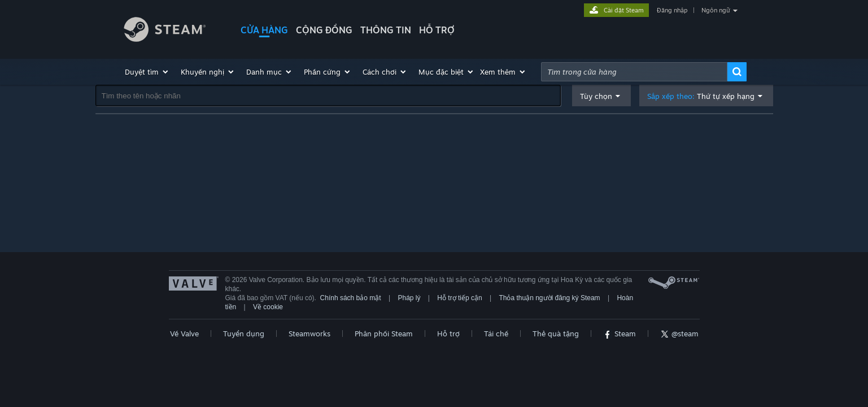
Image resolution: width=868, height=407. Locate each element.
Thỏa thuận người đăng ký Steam (549, 298)
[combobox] (634, 72)
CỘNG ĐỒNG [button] (324, 30)
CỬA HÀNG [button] (264, 30)
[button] (147, 72)
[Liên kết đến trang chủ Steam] (173, 31)
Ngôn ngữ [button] (716, 10)
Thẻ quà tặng (556, 334)
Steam (620, 334)
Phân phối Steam (384, 334)
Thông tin (386, 30)
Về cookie (268, 307)
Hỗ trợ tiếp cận (459, 298)
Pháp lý (409, 298)
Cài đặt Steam (624, 10)
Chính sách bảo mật (351, 298)
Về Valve (184, 334)
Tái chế (496, 334)
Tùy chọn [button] (596, 96)
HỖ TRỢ (437, 30)
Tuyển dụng (244, 334)
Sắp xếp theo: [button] (701, 96)
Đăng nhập (672, 10)
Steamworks (309, 334)
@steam (679, 334)
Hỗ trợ (448, 334)
